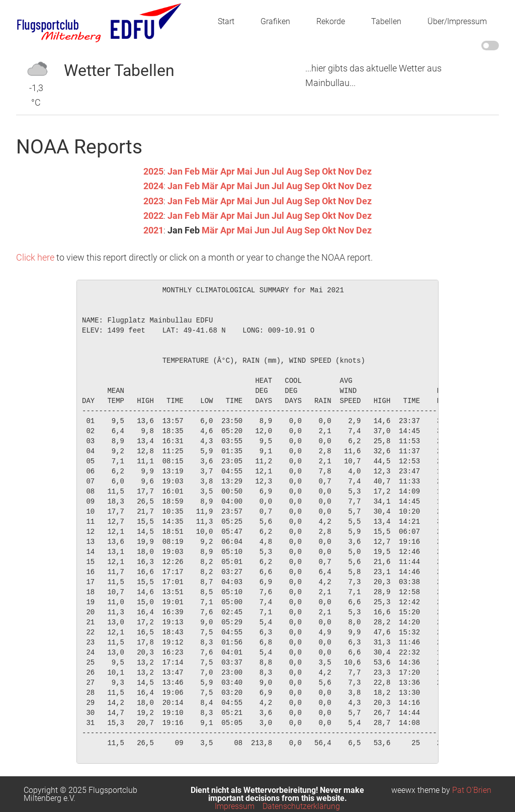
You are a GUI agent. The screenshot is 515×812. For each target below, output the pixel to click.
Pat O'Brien (472, 790)
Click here (35, 257)
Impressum (235, 806)
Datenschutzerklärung (301, 806)
